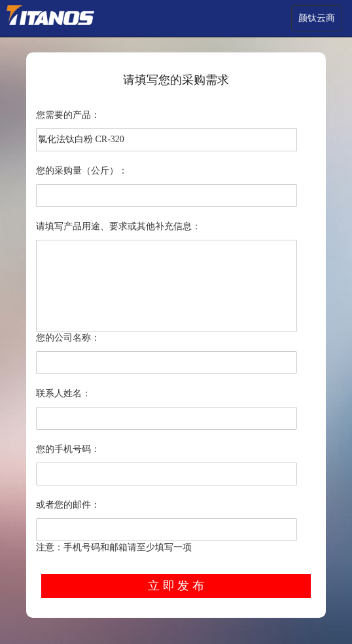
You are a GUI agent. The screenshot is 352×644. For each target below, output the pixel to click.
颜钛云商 (317, 18)
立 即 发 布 (176, 586)
